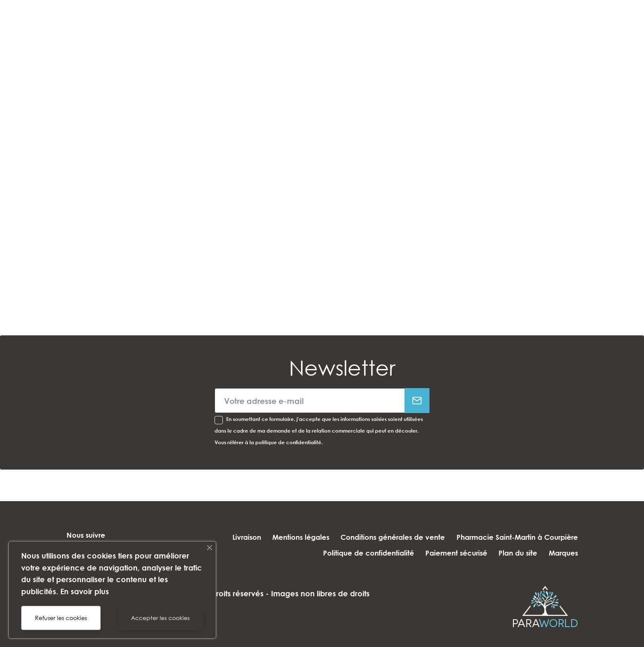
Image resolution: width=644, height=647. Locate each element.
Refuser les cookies (61, 618)
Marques (563, 553)
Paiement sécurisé (450, 553)
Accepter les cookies (160, 618)
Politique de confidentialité (359, 553)
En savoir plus (85, 591)
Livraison (237, 537)
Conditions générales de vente (390, 537)
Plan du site (515, 553)
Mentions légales (295, 537)
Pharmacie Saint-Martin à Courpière (517, 537)
